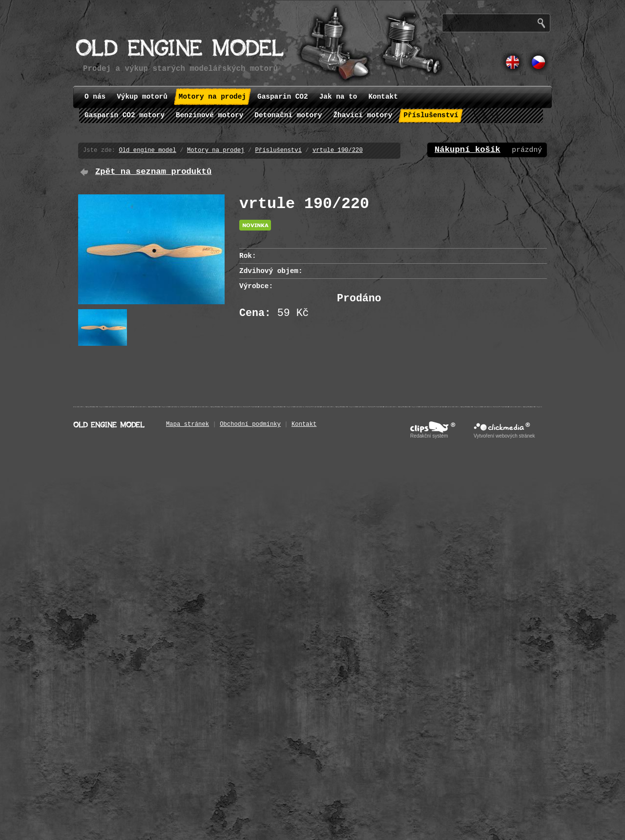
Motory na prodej (216, 150)
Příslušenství (278, 150)
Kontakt (304, 424)
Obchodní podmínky (250, 424)
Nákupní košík (468, 150)
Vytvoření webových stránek (504, 436)
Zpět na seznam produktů (153, 172)
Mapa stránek (187, 424)
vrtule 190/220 (338, 150)
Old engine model (147, 150)
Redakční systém (429, 436)
